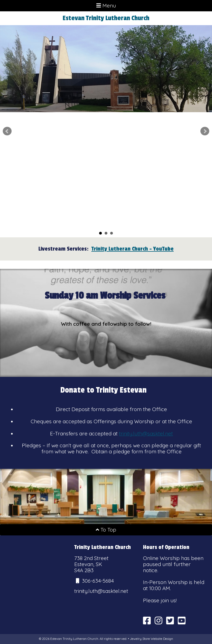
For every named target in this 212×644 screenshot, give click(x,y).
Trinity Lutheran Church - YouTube (132, 249)
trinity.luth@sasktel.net (146, 433)
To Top (106, 530)
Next (205, 131)
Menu (106, 6)
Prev (7, 131)
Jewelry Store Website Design (151, 639)
